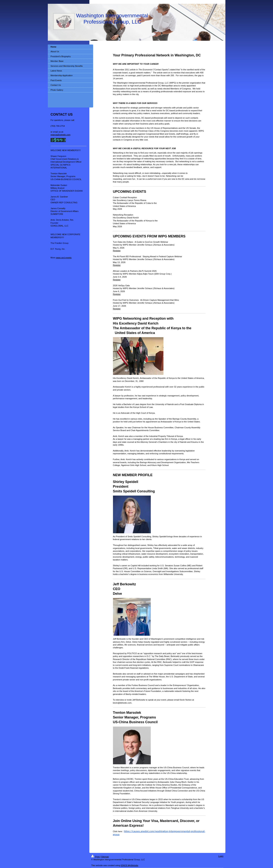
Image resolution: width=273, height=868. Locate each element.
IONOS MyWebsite (129, 865)
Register (117, 251)
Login (221, 856)
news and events (64, 258)
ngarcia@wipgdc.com (61, 135)
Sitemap (105, 857)
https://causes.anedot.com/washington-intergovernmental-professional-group (159, 833)
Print (96, 857)
